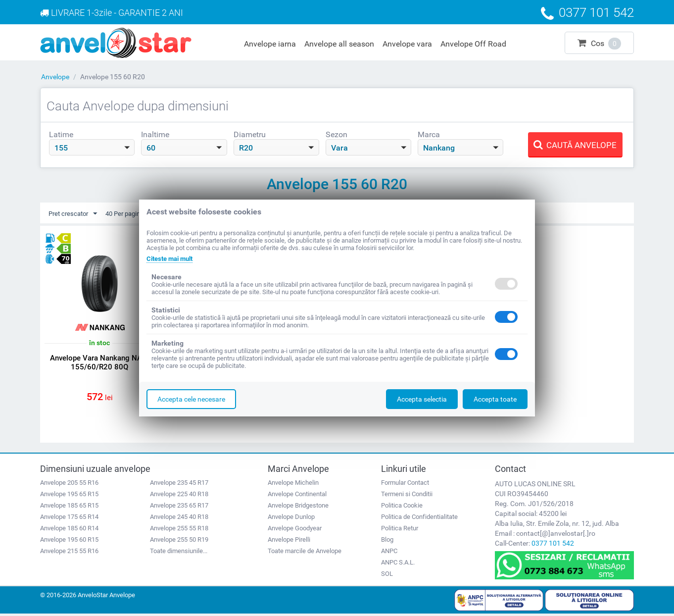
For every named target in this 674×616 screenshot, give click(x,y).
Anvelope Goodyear (295, 530)
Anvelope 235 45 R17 (179, 485)
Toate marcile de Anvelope (305, 553)
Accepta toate (495, 399)
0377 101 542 (553, 545)
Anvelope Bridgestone (298, 507)
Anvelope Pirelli (289, 541)
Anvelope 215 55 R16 (69, 553)
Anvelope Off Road (473, 44)
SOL (387, 576)
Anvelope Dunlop (291, 519)
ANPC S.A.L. (398, 564)
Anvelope (55, 77)
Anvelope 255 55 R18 (179, 530)
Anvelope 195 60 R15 (69, 541)
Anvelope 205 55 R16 (69, 485)
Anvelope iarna (270, 44)
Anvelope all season (339, 44)
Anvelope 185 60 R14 (69, 530)
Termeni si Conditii (407, 496)
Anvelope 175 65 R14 (69, 519)
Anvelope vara (407, 44)
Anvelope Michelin (293, 485)
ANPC (389, 553)
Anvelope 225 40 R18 (179, 496)
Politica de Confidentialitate (419, 519)
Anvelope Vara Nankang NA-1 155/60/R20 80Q (100, 363)
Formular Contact (405, 485)
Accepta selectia (422, 399)
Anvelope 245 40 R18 (179, 519)
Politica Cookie (402, 507)
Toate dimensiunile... (179, 553)
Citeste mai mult (172, 258)
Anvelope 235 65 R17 (179, 507)
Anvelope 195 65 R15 (69, 496)
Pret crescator (75, 214)
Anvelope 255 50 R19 (179, 541)
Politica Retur (400, 530)
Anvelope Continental (297, 496)
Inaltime (155, 134)
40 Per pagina (135, 214)
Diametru (250, 134)
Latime (61, 134)
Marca (429, 134)
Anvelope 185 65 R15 (69, 507)
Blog (387, 541)
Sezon (337, 134)
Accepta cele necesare (191, 399)
